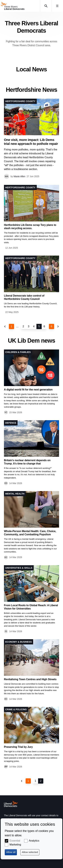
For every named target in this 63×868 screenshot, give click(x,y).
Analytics (34, 841)
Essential (15, 841)
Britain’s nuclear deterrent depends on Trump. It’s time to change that (27, 462)
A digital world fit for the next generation (28, 390)
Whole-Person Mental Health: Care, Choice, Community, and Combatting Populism (30, 533)
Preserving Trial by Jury (18, 747)
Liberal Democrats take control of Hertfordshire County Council (24, 297)
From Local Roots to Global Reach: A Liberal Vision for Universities (31, 607)
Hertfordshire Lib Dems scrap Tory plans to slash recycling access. (30, 227)
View (31, 217)
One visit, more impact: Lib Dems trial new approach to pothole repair (31, 142)
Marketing (15, 845)
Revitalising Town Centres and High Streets (30, 679)
